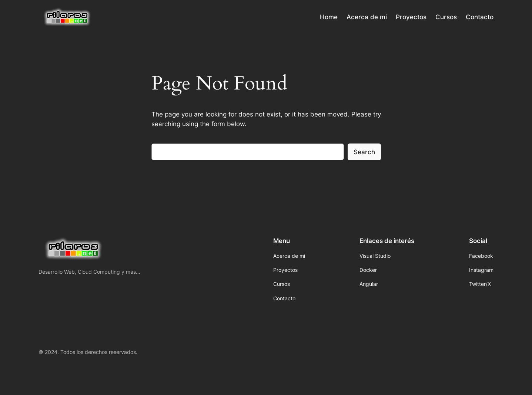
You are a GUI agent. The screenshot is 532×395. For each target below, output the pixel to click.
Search (364, 152)
